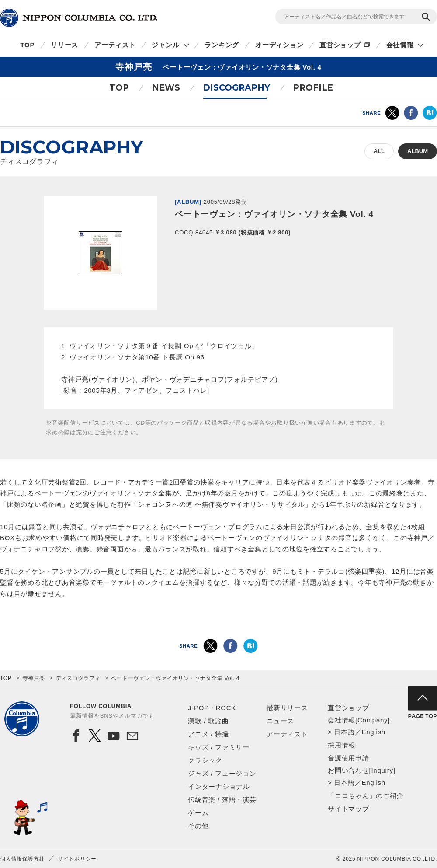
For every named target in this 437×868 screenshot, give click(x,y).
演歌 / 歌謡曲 (208, 721)
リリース (64, 45)
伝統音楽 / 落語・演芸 (222, 800)
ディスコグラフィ (78, 678)
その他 (198, 826)
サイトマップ (349, 809)
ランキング (222, 45)
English (373, 732)
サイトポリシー (77, 859)
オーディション (279, 45)
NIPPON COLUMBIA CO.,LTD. (79, 18)
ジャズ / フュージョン (222, 773)
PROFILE (313, 88)
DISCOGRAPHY (237, 88)
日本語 (344, 732)
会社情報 (400, 45)
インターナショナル (219, 786)
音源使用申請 (349, 758)
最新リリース (287, 708)
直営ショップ (340, 45)
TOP (27, 45)
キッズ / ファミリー (219, 747)
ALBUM (418, 151)
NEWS (166, 88)
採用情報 (342, 745)
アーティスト (115, 45)
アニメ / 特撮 (208, 734)
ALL (379, 151)
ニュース (280, 721)
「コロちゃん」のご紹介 (366, 796)
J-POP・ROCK (212, 708)
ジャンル (165, 45)
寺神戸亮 (34, 678)
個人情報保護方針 (22, 859)
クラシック (205, 760)
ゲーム (198, 813)
